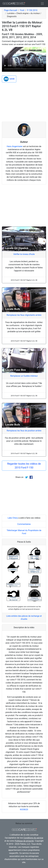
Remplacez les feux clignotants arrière (24, 315)
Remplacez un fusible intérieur (24, 376)
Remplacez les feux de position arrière (24, 431)
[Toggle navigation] (42, 4)
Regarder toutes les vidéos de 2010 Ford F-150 (24, 466)
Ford (22, 10)
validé (9, 79)
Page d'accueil (11, 10)
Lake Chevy (13, 518)
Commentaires (24, 524)
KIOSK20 (24, 810)
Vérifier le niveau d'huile (24, 254)
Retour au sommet (24, 823)
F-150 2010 (32, 10)
